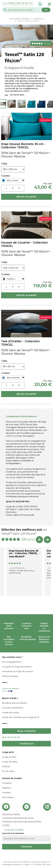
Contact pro (27, 744)
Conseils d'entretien (13, 708)
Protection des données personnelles (22, 821)
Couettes (7, 783)
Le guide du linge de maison (17, 667)
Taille (4, 164)
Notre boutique (10, 676)
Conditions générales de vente (18, 818)
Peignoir (7, 788)
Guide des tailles (11, 713)
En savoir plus (17, 95)
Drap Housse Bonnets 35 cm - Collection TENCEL (23, 146)
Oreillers (7, 793)
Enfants (6, 766)
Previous (3, 104)
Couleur (6, 176)
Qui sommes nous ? (12, 657)
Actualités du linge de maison (18, 671)
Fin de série (8, 771)
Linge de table (10, 762)
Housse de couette (12, 778)
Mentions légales (11, 814)
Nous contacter (27, 731)
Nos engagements (12, 662)
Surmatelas (8, 797)
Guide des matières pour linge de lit (21, 717)
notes (46, 864)
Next (50, 104)
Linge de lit (8, 752)
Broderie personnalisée (14, 703)
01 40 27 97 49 (11, 737)
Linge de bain (9, 757)
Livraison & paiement (26, 690)
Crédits (6, 825)
